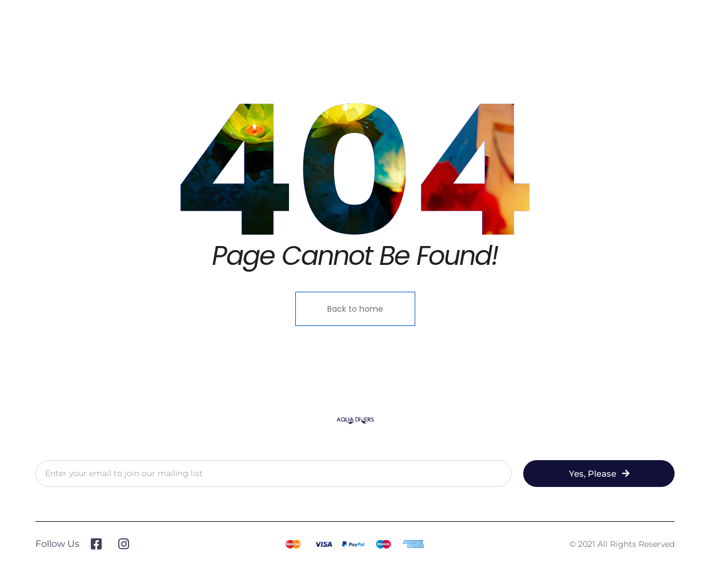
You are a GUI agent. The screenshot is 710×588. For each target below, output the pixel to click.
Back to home (355, 309)
